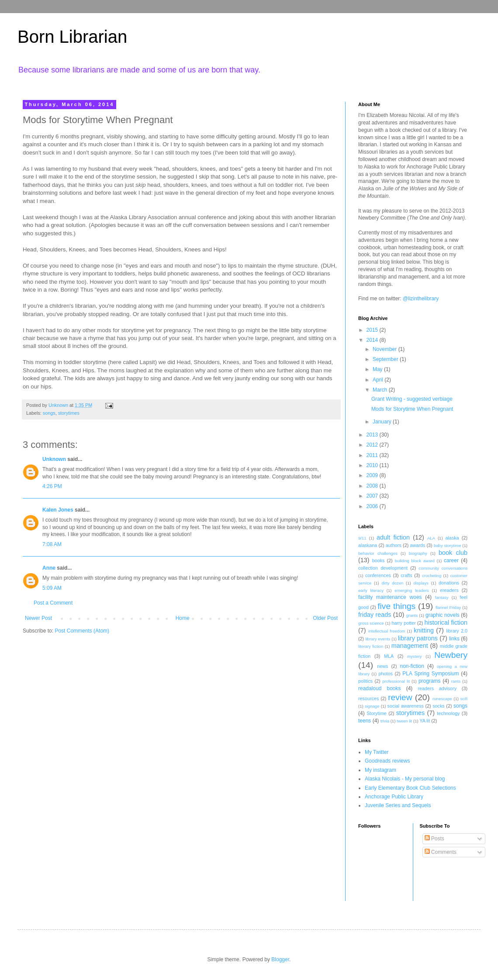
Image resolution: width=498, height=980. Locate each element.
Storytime (377, 713)
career (451, 560)
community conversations (443, 568)
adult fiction (393, 537)
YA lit (425, 721)
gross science (371, 623)
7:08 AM (52, 544)
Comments (441, 852)
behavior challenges (378, 553)
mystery (415, 656)
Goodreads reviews (387, 761)
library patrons (418, 638)
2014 (373, 340)
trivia (385, 721)
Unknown (54, 459)
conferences (378, 575)
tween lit (404, 721)
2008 (373, 486)
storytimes (69, 413)
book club (453, 553)
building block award (415, 561)
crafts (406, 575)
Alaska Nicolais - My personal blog (405, 779)
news (382, 666)
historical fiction (446, 622)
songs (49, 413)
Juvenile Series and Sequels (398, 805)
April (379, 380)
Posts (434, 839)
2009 (373, 475)
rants (456, 681)
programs (430, 681)
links (454, 639)
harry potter (403, 623)
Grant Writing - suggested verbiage (412, 399)
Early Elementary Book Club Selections (410, 788)
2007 (373, 496)
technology (448, 713)
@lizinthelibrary (421, 299)
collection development (383, 568)
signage (372, 706)
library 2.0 (457, 631)
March (381, 390)
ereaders (449, 590)
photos (385, 674)
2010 (373, 465)
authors (394, 545)
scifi (464, 699)
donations (449, 583)
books (379, 560)
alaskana (368, 545)
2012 (373, 445)
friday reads (375, 615)
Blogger (280, 959)
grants (412, 615)
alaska (452, 538)
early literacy (371, 590)
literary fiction (371, 646)
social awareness (406, 706)
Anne (49, 568)
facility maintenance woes (390, 597)
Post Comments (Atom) (82, 631)
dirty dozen (392, 583)
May (378, 369)
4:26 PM (52, 486)
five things (396, 606)
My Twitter (377, 752)
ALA (431, 538)
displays (421, 583)
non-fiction (412, 666)
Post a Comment (53, 603)
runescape (442, 699)
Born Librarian (72, 37)
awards (417, 545)
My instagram (380, 770)
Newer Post (38, 618)
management (410, 646)
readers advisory (437, 688)
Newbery (451, 655)
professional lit (396, 681)
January (383, 422)
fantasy (442, 597)
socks (439, 706)
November (386, 349)
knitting (424, 630)
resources (368, 698)
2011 (373, 455)
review (400, 697)
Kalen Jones (58, 510)
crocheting (432, 576)
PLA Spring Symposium (431, 674)
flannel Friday (448, 607)
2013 (373, 435)
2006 (373, 506)
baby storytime (448, 545)
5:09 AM (52, 588)
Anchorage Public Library (394, 797)
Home (183, 618)
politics (365, 681)
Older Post (325, 618)
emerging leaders (412, 590)
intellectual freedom (387, 631)
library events (378, 639)
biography (418, 553)
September (386, 359)
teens (365, 721)
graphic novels (443, 615)
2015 (373, 330)
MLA (389, 656)
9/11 (362, 538)
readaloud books (380, 688)
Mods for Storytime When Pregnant (412, 409)
